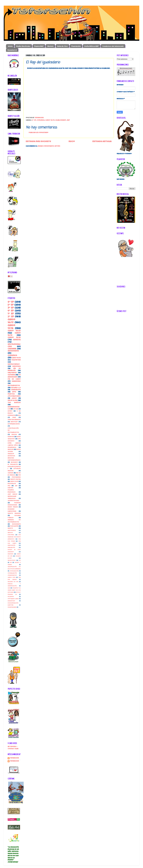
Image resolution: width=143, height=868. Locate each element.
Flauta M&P (39, 46)
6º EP (11, 302)
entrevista (13, 351)
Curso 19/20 (14, 331)
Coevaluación (12, 573)
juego (14, 398)
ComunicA (41, 120)
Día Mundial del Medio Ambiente (14, 537)
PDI (19, 475)
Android (11, 437)
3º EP (11, 308)
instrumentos (14, 386)
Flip (10, 276)
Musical (11, 450)
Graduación (16, 390)
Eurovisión (11, 545)
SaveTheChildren (14, 420)
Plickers (11, 597)
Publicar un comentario (39, 133)
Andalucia (11, 415)
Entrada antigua (102, 142)
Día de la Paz (13, 401)
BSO (19, 415)
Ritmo (10, 411)
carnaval (12, 349)
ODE (9, 588)
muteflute (12, 484)
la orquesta (13, 465)
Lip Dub (16, 409)
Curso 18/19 (50, 120)
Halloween (12, 373)
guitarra (11, 375)
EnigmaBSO (12, 448)
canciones (16, 367)
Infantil (17, 340)
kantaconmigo (14, 364)
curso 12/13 (14, 482)
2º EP (11, 317)
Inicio (10, 46)
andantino (11, 601)
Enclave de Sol (13, 582)
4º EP (11, 311)
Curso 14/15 (16, 358)
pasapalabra (12, 607)
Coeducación (14, 571)
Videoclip (14, 422)
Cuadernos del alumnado (113, 46)
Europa (10, 488)
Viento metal (16, 479)
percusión (14, 526)
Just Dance (12, 494)
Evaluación (11, 548)
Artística (11, 456)
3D (20, 560)
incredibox (16, 524)
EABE (14, 418)
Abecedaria (12, 531)
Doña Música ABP (92, 46)
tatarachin (14, 761)
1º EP (11, 314)
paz (9, 486)
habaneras (16, 381)
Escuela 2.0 (12, 50)
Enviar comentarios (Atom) (49, 146)
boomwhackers (14, 424)
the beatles (14, 403)
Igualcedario (61, 120)
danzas (14, 435)
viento (10, 528)
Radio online (13, 507)
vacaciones (12, 560)
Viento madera (14, 514)
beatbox (10, 554)
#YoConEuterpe (14, 396)
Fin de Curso (14, 379)
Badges (10, 533)
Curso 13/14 (12, 578)
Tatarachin (14, 758)
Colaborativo (12, 575)
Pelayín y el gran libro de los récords (14, 590)
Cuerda (10, 473)
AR (11, 563)
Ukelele (50, 46)
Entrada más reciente (38, 142)
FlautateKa (76, 46)
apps (14, 392)
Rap (68, 120)
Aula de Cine (62, 46)
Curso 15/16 (14, 338)
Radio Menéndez (23, 46)
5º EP (34, 120)
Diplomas (11, 535)
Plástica (11, 394)
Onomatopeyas (13, 501)
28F (16, 486)
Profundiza (16, 477)
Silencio (11, 454)
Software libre (13, 599)
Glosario (14, 462)
